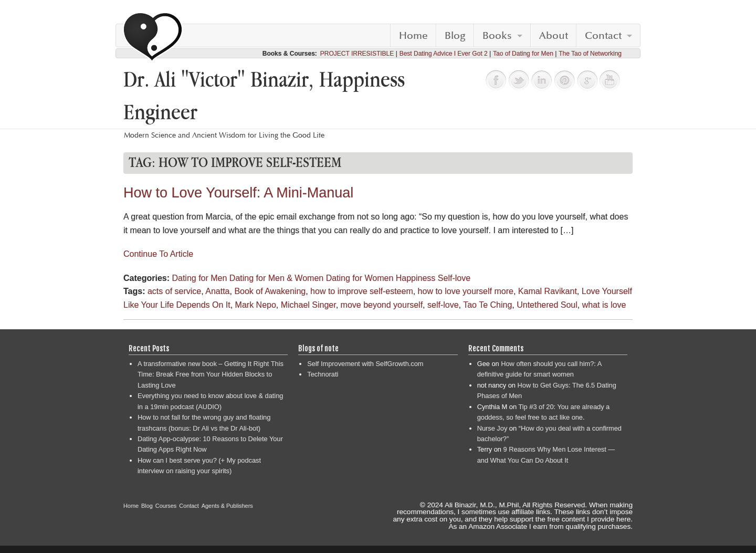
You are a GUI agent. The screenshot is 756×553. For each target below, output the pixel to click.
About (554, 36)
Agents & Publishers (227, 506)
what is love (604, 305)
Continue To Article (158, 254)
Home (413, 36)
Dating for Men (199, 278)
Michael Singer (308, 305)
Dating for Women (360, 278)
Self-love (454, 278)
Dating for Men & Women (276, 278)
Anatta (217, 291)
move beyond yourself (382, 305)
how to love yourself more (466, 291)
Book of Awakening (270, 291)
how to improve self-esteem (362, 291)
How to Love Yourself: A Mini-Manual (238, 193)
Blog (455, 36)
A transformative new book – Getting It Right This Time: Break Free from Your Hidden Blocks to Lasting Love (211, 374)
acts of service (174, 291)
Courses (166, 506)
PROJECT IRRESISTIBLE (357, 54)
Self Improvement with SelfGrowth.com (365, 364)
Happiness (416, 278)
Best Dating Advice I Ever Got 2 (444, 54)
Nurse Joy (492, 428)
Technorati (323, 374)
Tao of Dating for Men (523, 54)
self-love (443, 305)
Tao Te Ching (487, 305)
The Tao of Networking (590, 54)
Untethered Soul (547, 305)
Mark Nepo (256, 305)
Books (497, 36)
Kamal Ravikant (548, 291)
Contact (603, 36)
